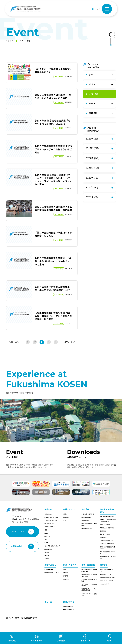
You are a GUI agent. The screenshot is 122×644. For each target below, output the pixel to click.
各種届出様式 (103, 537)
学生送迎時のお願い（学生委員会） (108, 557)
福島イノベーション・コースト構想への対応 (89, 575)
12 (49, 342)
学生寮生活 (103, 531)
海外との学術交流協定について (108, 578)
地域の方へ (66, 570)
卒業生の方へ (50, 565)
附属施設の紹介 (48, 549)
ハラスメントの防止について (107, 544)
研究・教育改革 (88, 565)
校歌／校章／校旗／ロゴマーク (52, 546)
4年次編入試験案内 (86, 517)
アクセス (47, 559)
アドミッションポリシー (51, 520)
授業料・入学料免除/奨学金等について (107, 548)
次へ (67, 342)
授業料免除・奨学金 (86, 529)
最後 (73, 342)
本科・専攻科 (69, 509)
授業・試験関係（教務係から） (108, 517)
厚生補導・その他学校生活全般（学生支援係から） (108, 521)
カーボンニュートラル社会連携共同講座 (89, 585)
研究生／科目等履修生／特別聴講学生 (89, 524)
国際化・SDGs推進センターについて (108, 570)
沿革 (46, 539)
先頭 (11, 342)
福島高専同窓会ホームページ (52, 573)
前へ (17, 342)
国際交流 (104, 565)
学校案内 (48, 509)
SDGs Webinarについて (106, 581)
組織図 (46, 533)
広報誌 (46, 543)
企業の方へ (66, 573)
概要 (46, 530)
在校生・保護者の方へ (108, 511)
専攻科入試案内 (85, 520)
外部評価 (47, 552)
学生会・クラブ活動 (105, 525)
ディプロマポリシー (49, 524)
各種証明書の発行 (49, 570)
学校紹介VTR (48, 536)
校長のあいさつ (48, 514)
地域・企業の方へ (71, 565)
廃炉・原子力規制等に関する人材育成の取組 (89, 570)
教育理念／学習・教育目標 (51, 517)
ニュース (48, 602)
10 (35, 342)
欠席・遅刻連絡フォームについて (108, 553)
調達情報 (65, 576)
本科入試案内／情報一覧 (88, 514)
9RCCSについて (104, 584)
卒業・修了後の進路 (105, 534)
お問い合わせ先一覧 (68, 607)
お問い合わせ (69, 602)
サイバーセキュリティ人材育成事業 (89, 595)
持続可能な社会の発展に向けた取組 (89, 580)
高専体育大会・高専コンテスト (108, 528)
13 (56, 342)
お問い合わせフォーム (69, 610)
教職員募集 (66, 579)
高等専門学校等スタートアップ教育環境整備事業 (89, 590)
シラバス (65, 520)
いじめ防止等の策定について (107, 541)
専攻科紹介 (66, 517)
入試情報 (85, 509)
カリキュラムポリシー (50, 527)
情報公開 (47, 556)
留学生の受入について (105, 575)
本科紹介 (65, 514)
